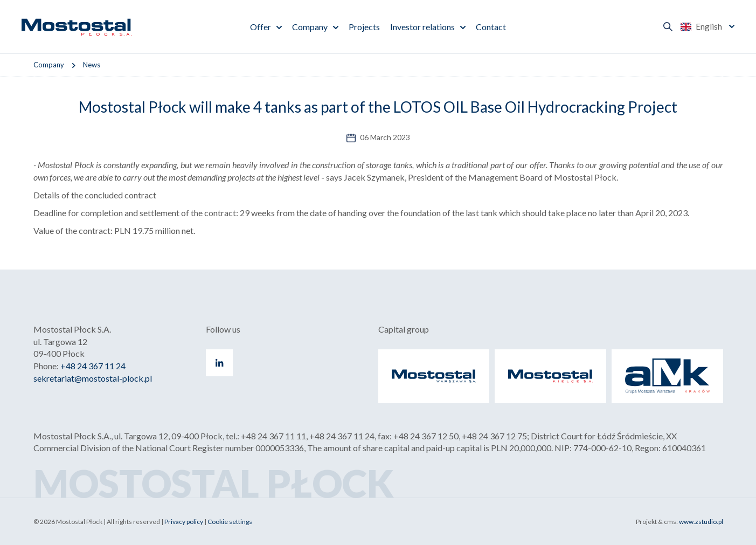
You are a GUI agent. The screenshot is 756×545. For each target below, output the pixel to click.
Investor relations (422, 27)
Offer (261, 27)
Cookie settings (230, 522)
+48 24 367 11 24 (93, 366)
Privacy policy (184, 522)
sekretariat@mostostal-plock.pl (93, 378)
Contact (491, 27)
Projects (364, 27)
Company (310, 27)
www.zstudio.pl (701, 522)
